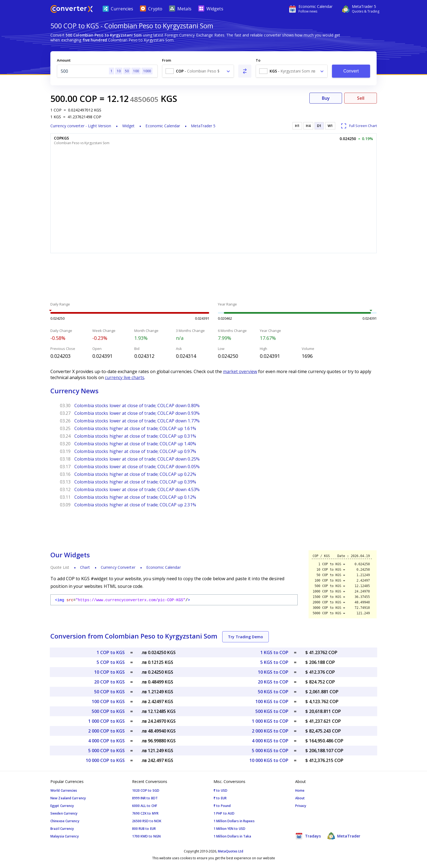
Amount (64, 60)
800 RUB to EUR (144, 829)
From (167, 60)
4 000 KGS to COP (270, 741)
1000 (147, 71)
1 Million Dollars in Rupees (234, 821)
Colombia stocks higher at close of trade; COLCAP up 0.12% (135, 497)
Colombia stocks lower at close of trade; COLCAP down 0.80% (137, 406)
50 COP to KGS (109, 692)
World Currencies (64, 790)
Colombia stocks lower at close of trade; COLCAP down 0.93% (137, 413)
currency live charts (125, 377)
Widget (129, 126)
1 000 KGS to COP (270, 721)
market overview (240, 371)
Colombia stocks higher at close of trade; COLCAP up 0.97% (135, 451)
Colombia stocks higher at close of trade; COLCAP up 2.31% (135, 505)
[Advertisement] (213, 278)
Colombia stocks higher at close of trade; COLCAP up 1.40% (135, 444)
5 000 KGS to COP (270, 751)
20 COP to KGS (109, 682)
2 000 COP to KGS (106, 731)
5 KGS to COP (274, 662)
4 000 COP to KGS (106, 741)
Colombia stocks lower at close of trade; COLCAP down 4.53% (137, 489)
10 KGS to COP (273, 672)
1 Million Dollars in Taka (232, 836)
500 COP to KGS (108, 711)
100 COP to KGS (108, 701)
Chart (85, 567)
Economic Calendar (163, 126)
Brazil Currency (62, 829)
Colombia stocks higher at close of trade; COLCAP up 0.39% (135, 482)
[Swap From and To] (245, 71)
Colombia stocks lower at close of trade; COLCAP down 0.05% (137, 467)
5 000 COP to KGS (106, 751)
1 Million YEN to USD (229, 829)
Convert (351, 71)
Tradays (308, 836)
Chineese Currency (65, 821)
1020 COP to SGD (146, 790)
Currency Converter (118, 567)
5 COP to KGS (111, 662)
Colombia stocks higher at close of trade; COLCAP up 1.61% (135, 428)
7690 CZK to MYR (145, 813)
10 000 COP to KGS (105, 760)
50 (127, 71)
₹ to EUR (220, 798)
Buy (326, 98)
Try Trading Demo (245, 637)
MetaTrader (344, 836)
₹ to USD (220, 790)
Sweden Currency (64, 813)
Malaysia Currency (65, 836)
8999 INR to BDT (145, 798)
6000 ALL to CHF (145, 806)
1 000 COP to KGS (106, 721)
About (300, 798)
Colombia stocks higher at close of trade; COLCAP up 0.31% (135, 436)
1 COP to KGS (111, 652)
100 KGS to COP (272, 701)
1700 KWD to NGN (147, 836)
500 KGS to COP (272, 711)
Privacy (301, 806)
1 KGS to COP (274, 652)
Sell (361, 98)
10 (119, 71)
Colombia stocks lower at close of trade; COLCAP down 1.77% (137, 421)
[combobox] (198, 71)
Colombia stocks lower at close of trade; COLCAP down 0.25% (137, 459)
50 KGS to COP (273, 692)
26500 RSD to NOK (147, 821)
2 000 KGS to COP (270, 731)
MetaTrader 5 (203, 126)
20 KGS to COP (273, 682)
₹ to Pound (222, 806)
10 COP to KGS (109, 672)
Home (300, 790)
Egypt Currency (62, 806)
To (258, 60)
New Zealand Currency (68, 798)
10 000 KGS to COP (269, 760)
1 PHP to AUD (224, 813)
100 (136, 71)
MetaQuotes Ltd (231, 851)
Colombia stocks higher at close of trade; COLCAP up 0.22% (135, 474)
